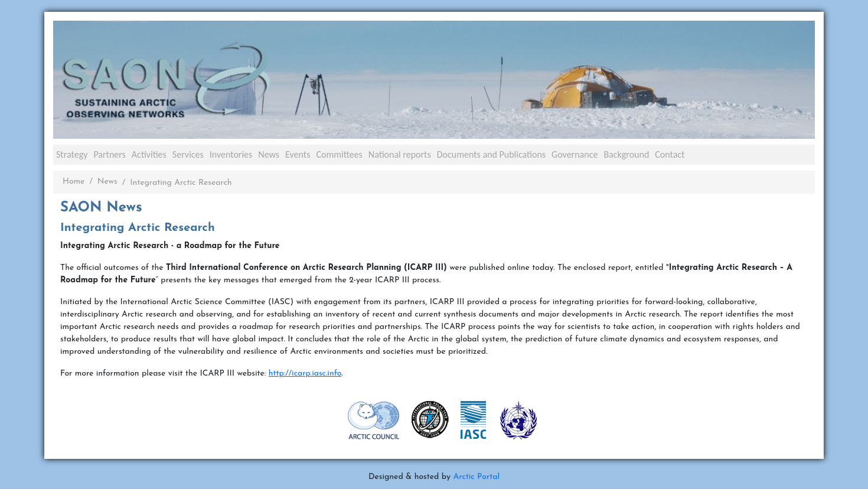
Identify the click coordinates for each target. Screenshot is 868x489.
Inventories (231, 154)
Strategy (72, 154)
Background (626, 154)
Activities (149, 154)
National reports (400, 154)
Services (188, 154)
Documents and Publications (491, 154)
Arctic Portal (476, 477)
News (269, 154)
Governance (575, 154)
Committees (339, 154)
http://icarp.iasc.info (305, 374)
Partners (109, 154)
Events (298, 154)
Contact (670, 154)
